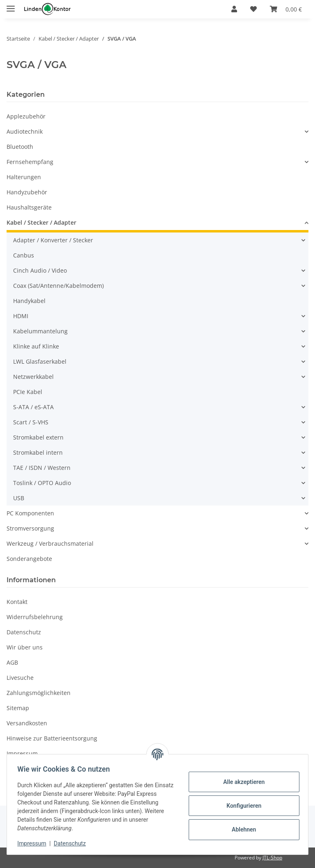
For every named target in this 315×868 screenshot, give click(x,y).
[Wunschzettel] (253, 9)
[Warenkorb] (286, 9)
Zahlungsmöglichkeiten (39, 693)
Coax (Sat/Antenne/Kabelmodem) (58, 286)
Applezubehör (26, 116)
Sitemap (18, 708)
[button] (234, 9)
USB (19, 498)
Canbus (24, 255)
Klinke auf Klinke (36, 346)
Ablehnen (241, 829)
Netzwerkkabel (33, 377)
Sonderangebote (29, 559)
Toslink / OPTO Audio (42, 483)
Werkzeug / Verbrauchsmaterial (50, 543)
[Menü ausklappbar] (11, 5)
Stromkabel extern (38, 437)
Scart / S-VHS (31, 422)
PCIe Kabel (28, 392)
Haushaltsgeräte (29, 207)
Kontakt (17, 602)
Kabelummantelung (40, 331)
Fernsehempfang (30, 162)
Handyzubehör (27, 192)
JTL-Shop (272, 858)
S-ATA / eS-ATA (33, 407)
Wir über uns (25, 647)
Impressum (34, 843)
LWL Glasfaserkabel (40, 361)
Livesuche (20, 678)
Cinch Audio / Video (40, 270)
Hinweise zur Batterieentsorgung (52, 738)
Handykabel (29, 301)
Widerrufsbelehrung (35, 617)
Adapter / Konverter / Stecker (53, 240)
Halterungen (24, 177)
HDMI (21, 316)
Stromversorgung (30, 528)
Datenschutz (73, 843)
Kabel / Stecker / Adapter (41, 222)
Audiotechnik (25, 131)
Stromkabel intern (38, 452)
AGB (12, 662)
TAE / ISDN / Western (42, 468)
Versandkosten (27, 723)
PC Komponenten (30, 513)
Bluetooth (20, 147)
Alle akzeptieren (241, 782)
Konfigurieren (241, 806)
